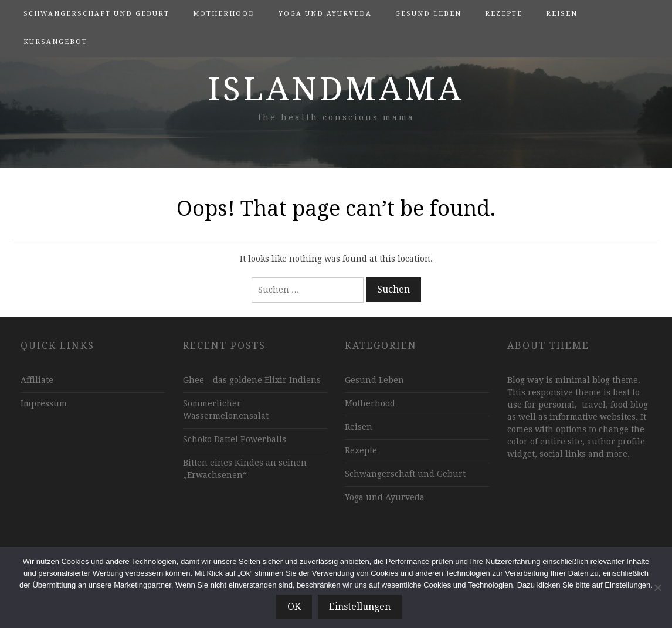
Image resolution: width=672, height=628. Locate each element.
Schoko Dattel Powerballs (235, 439)
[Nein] (657, 588)
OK (294, 607)
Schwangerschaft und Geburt (96, 14)
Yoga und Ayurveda (325, 14)
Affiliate (37, 380)
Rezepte (504, 14)
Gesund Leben (428, 14)
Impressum (44, 403)
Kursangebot (55, 42)
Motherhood (224, 14)
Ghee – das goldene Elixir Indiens (252, 380)
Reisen (562, 14)
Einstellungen (360, 607)
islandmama (336, 89)
